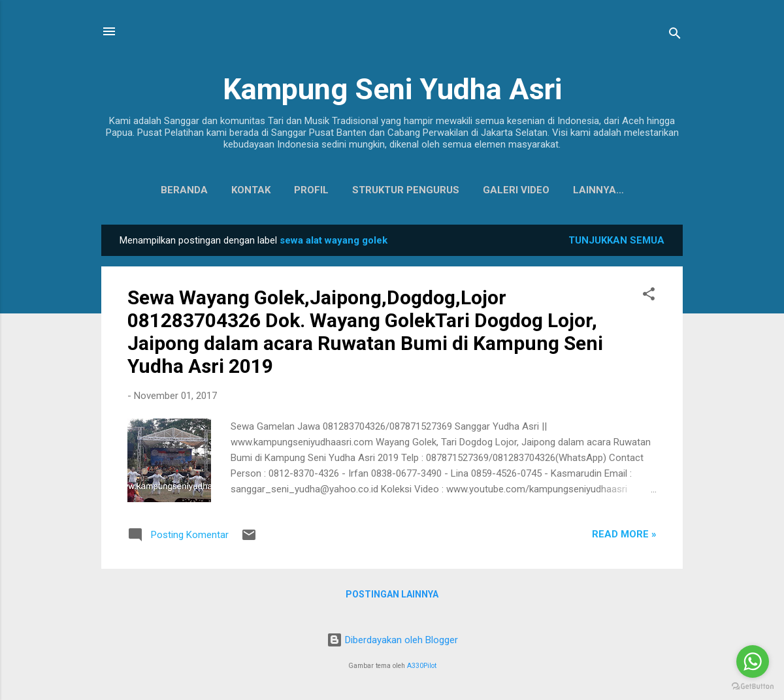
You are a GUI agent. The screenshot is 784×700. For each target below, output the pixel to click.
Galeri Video (485, 190)
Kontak (220, 190)
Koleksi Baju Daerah (598, 190)
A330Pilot (422, 666)
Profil (281, 190)
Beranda (154, 190)
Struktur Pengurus (375, 190)
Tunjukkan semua (616, 243)
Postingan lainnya (392, 597)
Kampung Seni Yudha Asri (392, 89)
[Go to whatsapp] (753, 661)
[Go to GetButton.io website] (753, 687)
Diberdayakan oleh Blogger (392, 640)
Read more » (624, 537)
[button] (649, 299)
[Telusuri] (675, 36)
